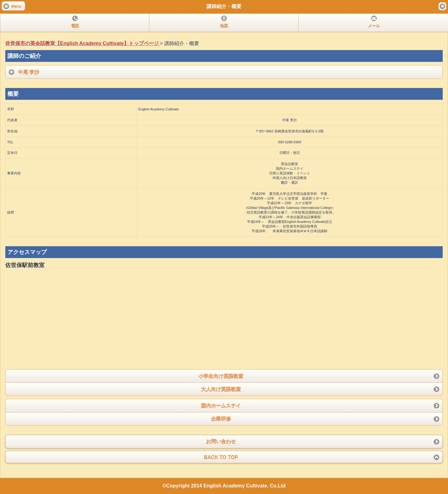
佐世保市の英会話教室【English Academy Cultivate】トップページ (83, 43)
